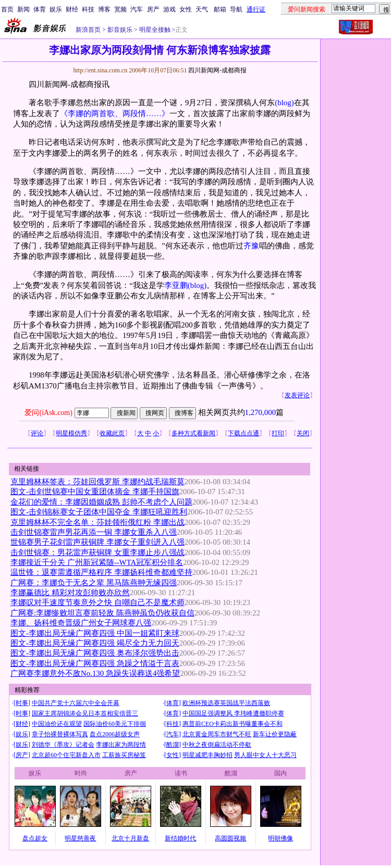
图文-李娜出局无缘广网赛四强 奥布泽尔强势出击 (95, 653)
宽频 (120, 9)
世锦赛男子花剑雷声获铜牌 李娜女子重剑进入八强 (97, 542)
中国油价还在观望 (57, 724)
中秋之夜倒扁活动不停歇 (217, 745)
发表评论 (297, 395)
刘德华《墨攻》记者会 (63, 745)
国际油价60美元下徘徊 (115, 724)
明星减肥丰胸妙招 (207, 755)
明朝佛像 (280, 838)
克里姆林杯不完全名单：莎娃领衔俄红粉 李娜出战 (97, 522)
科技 (88, 9)
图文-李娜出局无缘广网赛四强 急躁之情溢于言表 (95, 663)
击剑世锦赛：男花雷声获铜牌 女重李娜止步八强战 (97, 552)
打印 (278, 433)
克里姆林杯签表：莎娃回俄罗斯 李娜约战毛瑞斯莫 (97, 482)
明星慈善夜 (80, 838)
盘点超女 (35, 838)
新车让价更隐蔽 (275, 734)
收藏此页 (112, 433)
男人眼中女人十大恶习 (265, 755)
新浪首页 (88, 30)
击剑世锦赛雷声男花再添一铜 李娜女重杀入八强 (94, 532)
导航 (236, 9)
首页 (7, 9)
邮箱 (220, 9)
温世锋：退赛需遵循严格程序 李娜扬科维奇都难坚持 (101, 572)
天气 (202, 9)
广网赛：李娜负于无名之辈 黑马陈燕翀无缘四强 (94, 583)
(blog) (284, 103)
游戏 (169, 9)
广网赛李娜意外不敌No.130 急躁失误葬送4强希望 (95, 673)
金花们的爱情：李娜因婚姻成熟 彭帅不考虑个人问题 (101, 502)
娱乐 (56, 9)
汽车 (137, 9)
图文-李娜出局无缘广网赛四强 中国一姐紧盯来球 (95, 633)
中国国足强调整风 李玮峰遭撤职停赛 (233, 713)
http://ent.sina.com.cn (101, 70)
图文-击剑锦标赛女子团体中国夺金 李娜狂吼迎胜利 (99, 512)
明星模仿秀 (71, 433)
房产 (153, 9)
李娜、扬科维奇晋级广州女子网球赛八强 (81, 623)
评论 (37, 433)
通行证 (256, 9)
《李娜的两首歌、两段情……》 (115, 114)
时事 (22, 703)
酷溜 (173, 745)
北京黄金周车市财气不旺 (217, 734)
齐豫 (251, 246)
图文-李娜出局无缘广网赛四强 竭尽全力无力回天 (95, 643)
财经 (72, 9)
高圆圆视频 (230, 838)
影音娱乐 (120, 30)
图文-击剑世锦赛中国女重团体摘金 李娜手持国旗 (95, 492)
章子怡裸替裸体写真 (60, 734)
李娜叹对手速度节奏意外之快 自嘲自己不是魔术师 (97, 602)
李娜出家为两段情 (121, 745)
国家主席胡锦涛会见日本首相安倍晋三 (85, 713)
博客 (104, 9)
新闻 (23, 9)
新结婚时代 (180, 838)
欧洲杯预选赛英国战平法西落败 (226, 703)
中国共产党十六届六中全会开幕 (76, 703)
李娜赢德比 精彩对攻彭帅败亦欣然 (70, 593)
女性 (186, 9)
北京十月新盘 (130, 838)
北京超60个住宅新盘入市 (66, 755)
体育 (40, 9)
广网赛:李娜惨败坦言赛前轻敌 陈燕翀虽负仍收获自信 (102, 613)
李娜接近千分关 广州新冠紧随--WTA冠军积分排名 (97, 562)
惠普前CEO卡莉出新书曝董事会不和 (233, 724)
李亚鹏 (176, 285)
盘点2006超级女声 (115, 734)
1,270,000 (261, 412)
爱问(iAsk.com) (48, 413)
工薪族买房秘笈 (124, 755)
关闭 (303, 433)
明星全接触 (154, 30)
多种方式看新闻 (193, 433)
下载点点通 (243, 433)
